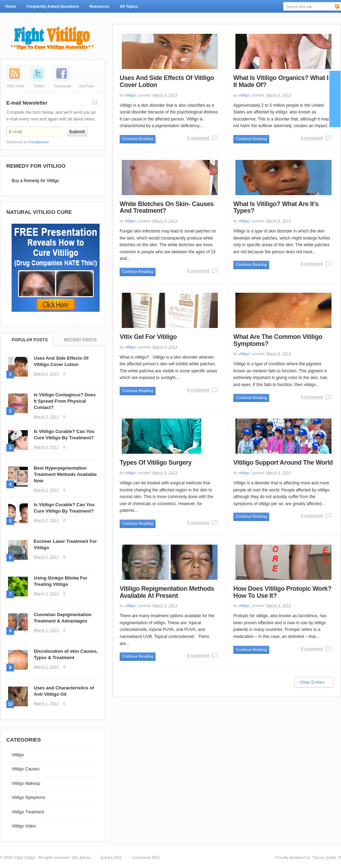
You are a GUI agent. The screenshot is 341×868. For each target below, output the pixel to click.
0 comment (198, 138)
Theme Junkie (324, 857)
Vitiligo (18, 755)
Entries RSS (111, 857)
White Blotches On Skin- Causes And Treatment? (167, 207)
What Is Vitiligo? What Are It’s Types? (276, 207)
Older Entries (312, 682)
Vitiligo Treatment (28, 812)
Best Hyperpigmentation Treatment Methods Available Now (65, 474)
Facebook (63, 86)
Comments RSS (146, 857)
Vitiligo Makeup (26, 783)
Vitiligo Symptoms (28, 798)
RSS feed (15, 86)
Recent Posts (80, 340)
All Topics (128, 8)
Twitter (39, 86)
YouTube (86, 86)
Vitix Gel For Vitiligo (148, 337)
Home (11, 6)
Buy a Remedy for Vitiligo (35, 181)
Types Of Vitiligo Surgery (156, 463)
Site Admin (81, 857)
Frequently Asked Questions (53, 6)
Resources (99, 6)
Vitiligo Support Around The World (283, 463)
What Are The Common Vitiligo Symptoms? (278, 340)
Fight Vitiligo (25, 857)
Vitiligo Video (24, 826)
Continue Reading (138, 139)
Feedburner (39, 142)
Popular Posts (30, 340)
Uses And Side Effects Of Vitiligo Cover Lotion (167, 81)
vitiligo (130, 95)
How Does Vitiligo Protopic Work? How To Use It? (282, 592)
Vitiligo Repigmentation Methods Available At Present (167, 592)
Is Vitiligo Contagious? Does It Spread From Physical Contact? (65, 401)
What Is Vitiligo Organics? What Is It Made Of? (282, 81)
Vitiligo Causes (26, 769)
